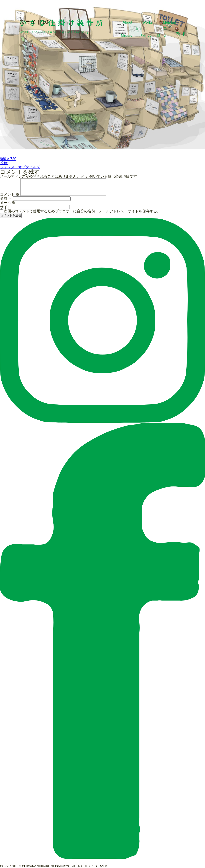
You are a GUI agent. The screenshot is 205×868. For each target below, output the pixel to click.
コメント (10, 195)
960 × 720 (8, 159)
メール (8, 203)
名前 (6, 198)
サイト (5, 207)
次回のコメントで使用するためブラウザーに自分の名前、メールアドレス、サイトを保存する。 (82, 211)
